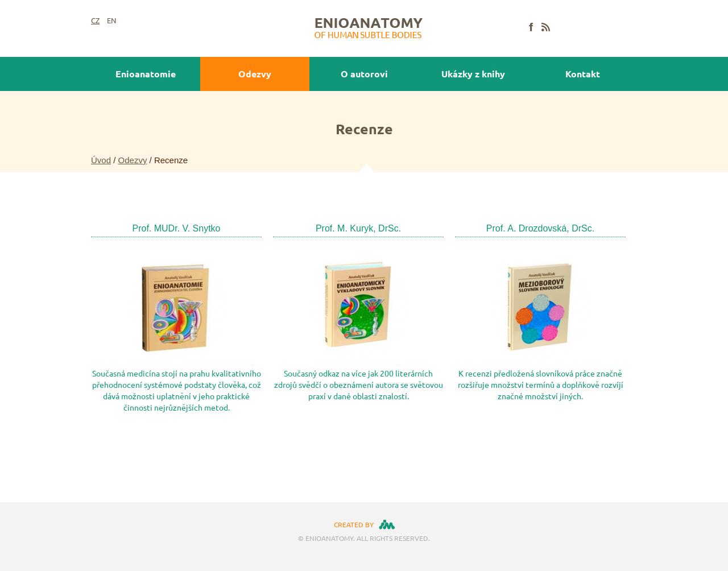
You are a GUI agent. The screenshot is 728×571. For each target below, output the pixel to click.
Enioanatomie (146, 74)
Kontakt (583, 74)
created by (354, 524)
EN (111, 20)
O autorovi (364, 74)
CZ (95, 20)
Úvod (101, 160)
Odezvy (255, 74)
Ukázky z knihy (473, 74)
